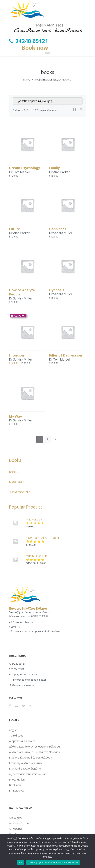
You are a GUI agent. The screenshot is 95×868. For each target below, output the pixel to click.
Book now (35, 48)
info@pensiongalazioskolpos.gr (28, 680)
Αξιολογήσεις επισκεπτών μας (28, 774)
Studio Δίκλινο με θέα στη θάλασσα (31, 758)
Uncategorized (20, 492)
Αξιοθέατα (15, 829)
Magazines (17, 482)
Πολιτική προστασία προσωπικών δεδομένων (53, 863)
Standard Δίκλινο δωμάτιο (25, 769)
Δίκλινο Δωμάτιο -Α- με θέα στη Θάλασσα (34, 747)
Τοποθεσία (16, 735)
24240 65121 (17, 664)
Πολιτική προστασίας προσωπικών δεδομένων (35, 631)
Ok (21, 863)
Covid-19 (15, 627)
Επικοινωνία (17, 791)
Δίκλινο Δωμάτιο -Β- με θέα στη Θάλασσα (34, 752)
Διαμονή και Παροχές (22, 741)
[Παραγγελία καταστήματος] (48, 101)
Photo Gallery (17, 780)
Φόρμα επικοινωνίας (22, 685)
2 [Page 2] (47, 439)
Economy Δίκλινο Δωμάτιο (25, 763)
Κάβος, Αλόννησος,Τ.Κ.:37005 (26, 674)
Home (27, 80)
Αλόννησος (16, 818)
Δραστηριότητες (19, 823)
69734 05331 (17, 669)
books (14, 472)
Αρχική (13, 730)
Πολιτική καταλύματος (22, 622)
